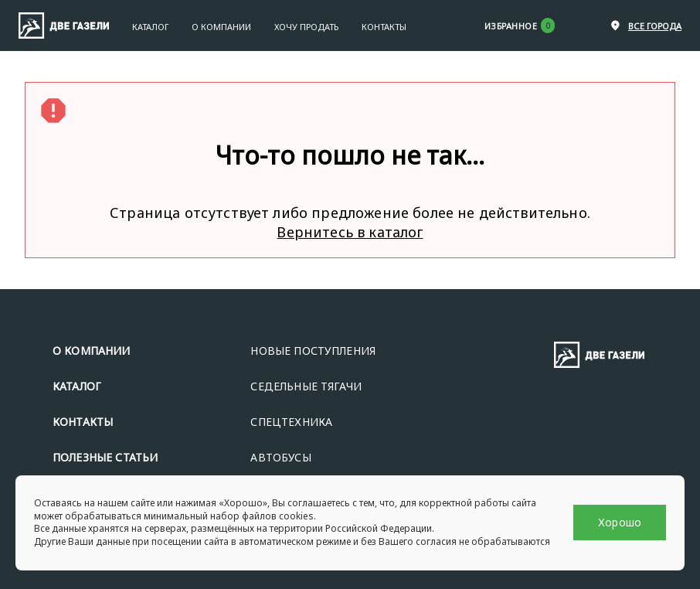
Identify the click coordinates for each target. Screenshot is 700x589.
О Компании (221, 27)
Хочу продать (306, 27)
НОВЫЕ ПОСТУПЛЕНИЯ (313, 351)
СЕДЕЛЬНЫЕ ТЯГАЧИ (306, 386)
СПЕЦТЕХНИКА (291, 422)
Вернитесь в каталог (350, 232)
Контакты (384, 27)
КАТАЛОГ (77, 386)
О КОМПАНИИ (92, 351)
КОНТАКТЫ (83, 422)
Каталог (150, 27)
